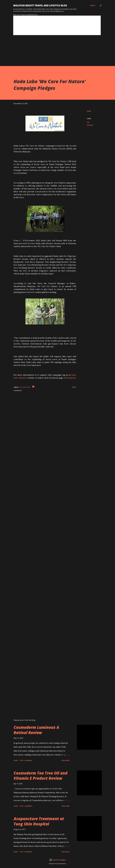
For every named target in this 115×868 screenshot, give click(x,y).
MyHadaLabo (70, 378)
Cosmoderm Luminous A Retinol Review (36, 730)
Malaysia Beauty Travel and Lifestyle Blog (40, 5)
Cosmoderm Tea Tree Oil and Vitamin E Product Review (40, 776)
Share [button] (89, 111)
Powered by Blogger (58, 860)
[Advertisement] (57, 52)
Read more (66, 760)
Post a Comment (26, 760)
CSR (88, 122)
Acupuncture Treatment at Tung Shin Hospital (39, 821)
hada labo (90, 125)
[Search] (93, 5)
